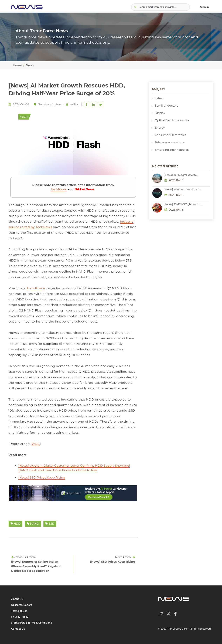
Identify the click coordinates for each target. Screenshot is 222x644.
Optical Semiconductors (172, 120)
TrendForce (36, 288)
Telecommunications (170, 142)
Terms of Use (19, 611)
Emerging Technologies (172, 150)
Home (17, 65)
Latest (159, 98)
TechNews (59, 189)
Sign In (205, 7)
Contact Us (18, 629)
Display (160, 113)
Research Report (22, 605)
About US (17, 599)
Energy (160, 128)
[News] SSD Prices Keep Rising (42, 477)
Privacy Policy (20, 617)
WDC (36, 444)
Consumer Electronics (170, 135)
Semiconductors (50, 104)
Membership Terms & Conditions (32, 623)
